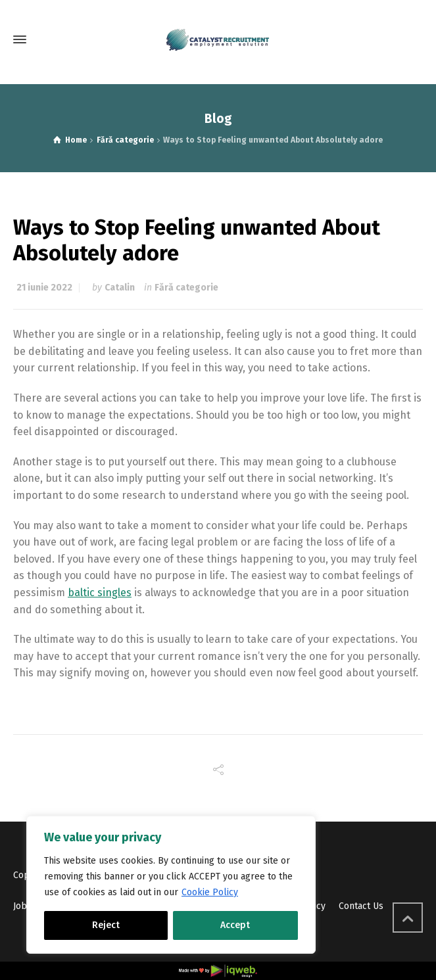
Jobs (22, 906)
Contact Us (361, 906)
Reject (106, 925)
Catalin (120, 288)
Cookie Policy (210, 892)
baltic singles (100, 593)
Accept (235, 925)
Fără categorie (186, 288)
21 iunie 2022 (44, 288)
